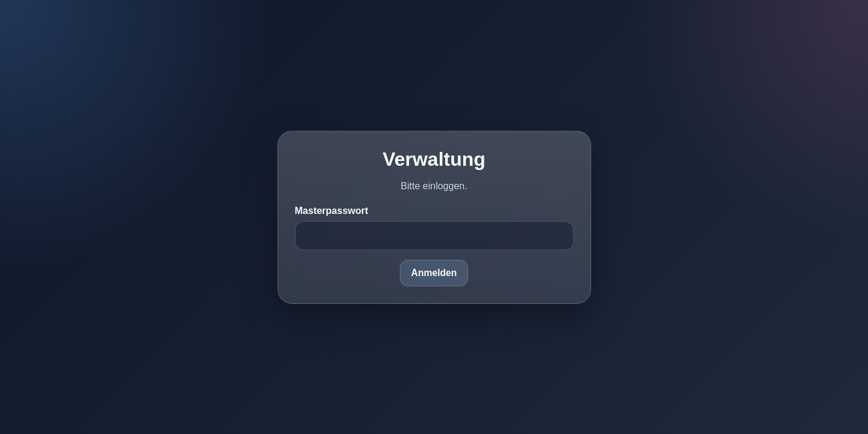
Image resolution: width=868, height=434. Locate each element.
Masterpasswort (332, 211)
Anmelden (434, 273)
